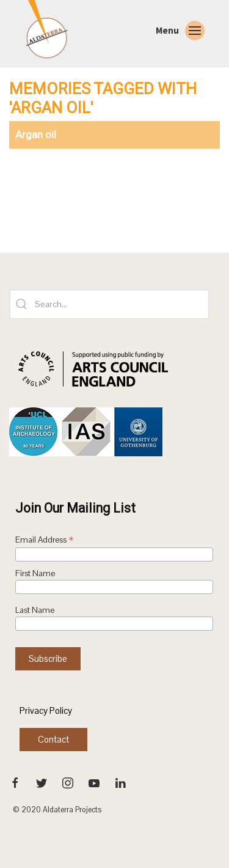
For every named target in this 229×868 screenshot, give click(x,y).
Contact (53, 739)
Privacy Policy (46, 710)
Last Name (35, 610)
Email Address (45, 541)
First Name (35, 573)
